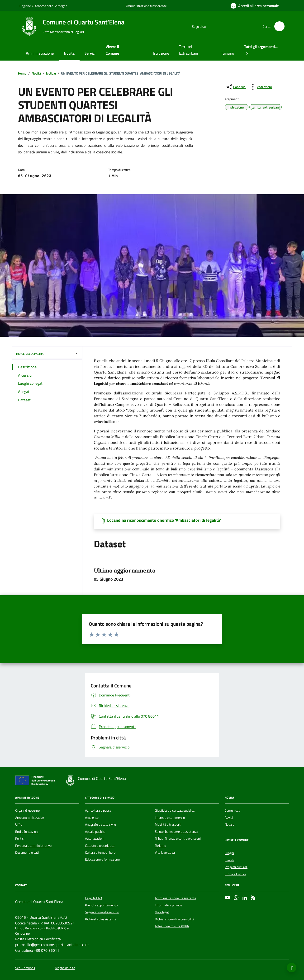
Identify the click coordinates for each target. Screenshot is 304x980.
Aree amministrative (30, 818)
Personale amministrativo (33, 846)
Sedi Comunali (25, 968)
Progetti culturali (236, 867)
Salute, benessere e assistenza (176, 832)
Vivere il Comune (112, 50)
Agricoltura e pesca (98, 810)
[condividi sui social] (236, 87)
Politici (20, 838)
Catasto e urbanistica (100, 846)
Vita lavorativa (165, 852)
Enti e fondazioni (27, 832)
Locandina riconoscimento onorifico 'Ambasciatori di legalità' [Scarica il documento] (164, 520)
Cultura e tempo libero (100, 852)
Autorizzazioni (95, 838)
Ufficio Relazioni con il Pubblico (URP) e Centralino (42, 931)
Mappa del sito (65, 968)
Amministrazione (40, 53)
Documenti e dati (27, 852)
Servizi (90, 53)
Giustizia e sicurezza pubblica (175, 810)
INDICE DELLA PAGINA (47, 354)
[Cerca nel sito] (279, 26)
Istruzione (161, 53)
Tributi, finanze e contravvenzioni (178, 838)
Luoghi (229, 853)
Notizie (229, 824)
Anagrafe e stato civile (100, 824)
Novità (69, 53)
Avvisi (229, 818)
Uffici (19, 824)
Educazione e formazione (102, 859)
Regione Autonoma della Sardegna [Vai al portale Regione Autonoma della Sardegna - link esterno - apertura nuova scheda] (43, 6)
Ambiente (92, 818)
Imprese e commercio (170, 818)
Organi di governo (27, 810)
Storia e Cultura (235, 874)
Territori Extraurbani (189, 50)
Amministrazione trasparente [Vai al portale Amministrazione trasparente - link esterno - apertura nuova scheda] (146, 6)
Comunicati (233, 810)
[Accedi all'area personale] (255, 6)
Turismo (228, 53)
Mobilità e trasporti (168, 824)
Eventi (229, 860)
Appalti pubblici (95, 832)
